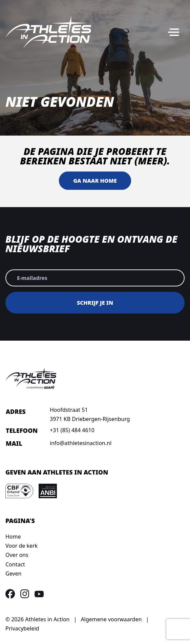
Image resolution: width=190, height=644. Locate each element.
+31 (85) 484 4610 (72, 430)
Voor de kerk (22, 546)
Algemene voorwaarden (111, 619)
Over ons (17, 555)
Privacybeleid (22, 628)
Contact (15, 564)
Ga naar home (95, 181)
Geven (13, 573)
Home (13, 537)
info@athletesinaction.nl (81, 443)
